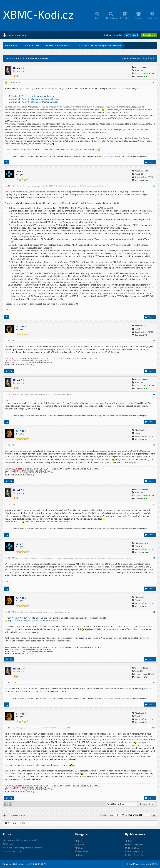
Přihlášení (131, 35)
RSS (129, 841)
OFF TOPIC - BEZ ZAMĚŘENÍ (58, 45)
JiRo (19, 171)
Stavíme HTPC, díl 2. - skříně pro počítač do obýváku (35, 99)
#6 (154, 504)
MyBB (29, 864)
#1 (154, 82)
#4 (154, 394)
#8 (154, 612)
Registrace (149, 35)
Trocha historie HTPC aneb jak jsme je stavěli (99, 45)
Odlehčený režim (135, 855)
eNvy (147, 864)
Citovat (149, 162)
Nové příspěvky (134, 845)
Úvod (79, 841)
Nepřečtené (132, 848)
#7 (154, 558)
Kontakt (80, 855)
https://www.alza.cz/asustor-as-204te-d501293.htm (33, 621)
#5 (154, 445)
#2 (154, 186)
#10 (154, 728)
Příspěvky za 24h (135, 851)
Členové (80, 848)
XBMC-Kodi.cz (39, 14)
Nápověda (81, 851)
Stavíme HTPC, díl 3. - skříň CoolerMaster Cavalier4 (35, 102)
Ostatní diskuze (32, 45)
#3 (154, 341)
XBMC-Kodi (69, 558)
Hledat (80, 845)
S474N (20, 326)
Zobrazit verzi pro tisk (16, 815)
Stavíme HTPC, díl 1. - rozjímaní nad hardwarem (33, 96)
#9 (154, 683)
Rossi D (68, 394)
